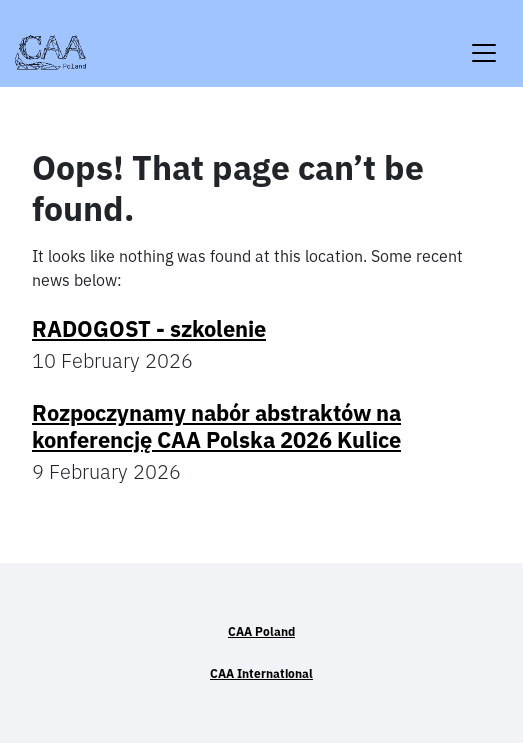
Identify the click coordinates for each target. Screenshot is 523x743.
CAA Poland (261, 631)
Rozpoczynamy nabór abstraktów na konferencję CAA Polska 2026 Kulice (216, 425)
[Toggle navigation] (484, 40)
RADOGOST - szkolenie (149, 328)
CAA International (261, 673)
